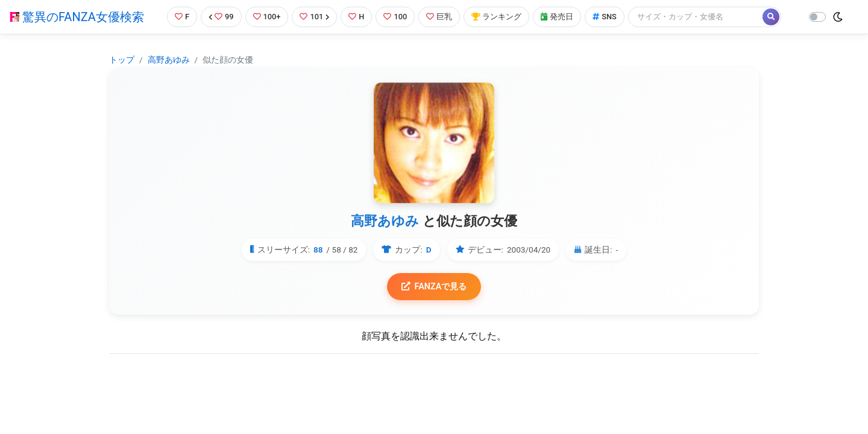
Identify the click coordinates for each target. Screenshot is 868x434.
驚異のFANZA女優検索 (77, 17)
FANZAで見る (434, 287)
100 (395, 17)
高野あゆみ (169, 60)
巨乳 (439, 17)
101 (314, 17)
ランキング (496, 17)
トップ (122, 60)
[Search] (696, 17)
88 (318, 250)
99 (221, 17)
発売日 (557, 17)
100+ (267, 17)
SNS (605, 17)
